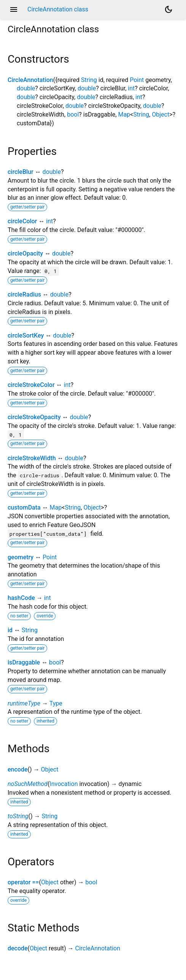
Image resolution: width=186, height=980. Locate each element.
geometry (21, 557)
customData (24, 507)
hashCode (21, 598)
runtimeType (24, 703)
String (89, 80)
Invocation (64, 784)
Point (137, 80)
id (10, 630)
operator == (23, 882)
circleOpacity (25, 253)
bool (73, 114)
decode (18, 948)
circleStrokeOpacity (34, 417)
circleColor (22, 221)
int (131, 88)
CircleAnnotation (30, 80)
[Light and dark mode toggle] (169, 9)
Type (56, 703)
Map (124, 114)
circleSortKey (26, 335)
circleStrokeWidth (32, 458)
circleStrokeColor (31, 385)
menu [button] (14, 9)
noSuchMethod (28, 784)
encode (18, 769)
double (26, 88)
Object (161, 114)
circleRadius (24, 294)
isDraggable (24, 662)
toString (18, 816)
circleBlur (21, 172)
